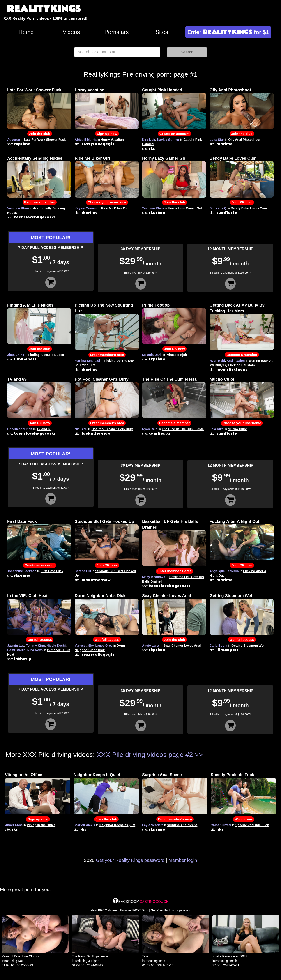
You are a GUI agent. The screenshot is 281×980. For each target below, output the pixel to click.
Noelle (233, 961)
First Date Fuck (22, 521)
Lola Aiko (217, 429)
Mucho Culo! (222, 379)
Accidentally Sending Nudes (35, 158)
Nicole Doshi (56, 646)
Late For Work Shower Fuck (34, 90)
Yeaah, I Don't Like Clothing (21, 956)
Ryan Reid (217, 361)
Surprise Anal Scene (162, 775)
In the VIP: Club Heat (27, 596)
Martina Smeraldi (87, 361)
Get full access (40, 640)
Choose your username (107, 202)
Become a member (40, 202)
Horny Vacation (90, 90)
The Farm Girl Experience (90, 956)
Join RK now (242, 202)
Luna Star (217, 140)
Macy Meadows (154, 577)
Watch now (244, 819)
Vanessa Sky (84, 646)
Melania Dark (152, 355)
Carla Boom (218, 646)
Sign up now (107, 134)
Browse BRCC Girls (134, 910)
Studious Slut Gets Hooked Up (104, 521)
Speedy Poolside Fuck (232, 775)
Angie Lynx (151, 646)
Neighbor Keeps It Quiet (97, 775)
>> (199, 755)
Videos (71, 32)
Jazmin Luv (16, 646)
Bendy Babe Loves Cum (233, 158)
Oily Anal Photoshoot (230, 90)
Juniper (93, 961)
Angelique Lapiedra (224, 571)
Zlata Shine (16, 355)
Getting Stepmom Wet (231, 596)
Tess (146, 956)
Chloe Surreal (221, 825)
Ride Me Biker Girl (92, 158)
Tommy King (35, 646)
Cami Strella (16, 650)
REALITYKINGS (44, 9)
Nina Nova (35, 650)
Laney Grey (104, 646)
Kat (20, 961)
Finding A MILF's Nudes (30, 305)
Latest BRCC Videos (103, 910)
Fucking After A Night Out (234, 521)
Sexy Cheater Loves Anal (167, 596)
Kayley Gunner (168, 140)
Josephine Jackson (22, 571)
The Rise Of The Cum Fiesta (169, 379)
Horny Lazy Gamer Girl (164, 158)
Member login (183, 860)
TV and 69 (17, 379)
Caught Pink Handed (162, 90)
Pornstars (117, 32)
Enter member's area (107, 355)
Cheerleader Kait (20, 429)
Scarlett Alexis (84, 825)
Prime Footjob (156, 305)
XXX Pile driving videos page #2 (145, 755)
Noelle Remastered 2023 (230, 956)
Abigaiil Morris (86, 140)
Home (26, 32)
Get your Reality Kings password (130, 860)
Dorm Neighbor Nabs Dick (100, 596)
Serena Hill (83, 571)
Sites (162, 32)
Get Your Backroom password (172, 910)
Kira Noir (149, 140)
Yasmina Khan (18, 208)
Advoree (14, 140)
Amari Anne (14, 825)
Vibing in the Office (24, 775)
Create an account (174, 134)
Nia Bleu (81, 429)
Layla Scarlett (152, 825)
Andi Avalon (236, 361)
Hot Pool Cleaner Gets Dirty (102, 379)
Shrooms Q (218, 208)
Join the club (40, 134)
